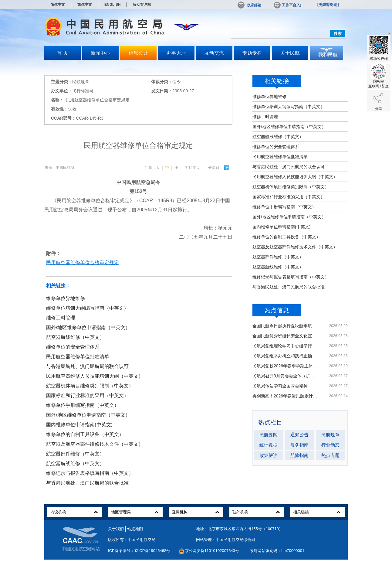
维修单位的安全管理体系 (276, 147)
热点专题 (330, 455)
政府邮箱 (249, 5)
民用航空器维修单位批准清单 (280, 157)
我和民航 (328, 54)
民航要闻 (269, 435)
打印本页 (193, 168)
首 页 (63, 53)
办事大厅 (176, 53)
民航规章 (330, 435)
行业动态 (330, 445)
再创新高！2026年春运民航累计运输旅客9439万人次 (285, 396)
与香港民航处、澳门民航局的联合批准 (289, 287)
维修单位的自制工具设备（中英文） (286, 237)
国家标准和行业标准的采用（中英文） (289, 197)
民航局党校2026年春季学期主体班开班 (285, 366)
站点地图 (135, 529)
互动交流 (214, 53)
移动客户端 (142, 5)
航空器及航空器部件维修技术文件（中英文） (295, 247)
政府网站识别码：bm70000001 (277, 551)
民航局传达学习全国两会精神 (280, 386)
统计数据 (269, 445)
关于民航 (290, 53)
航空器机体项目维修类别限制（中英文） (291, 187)
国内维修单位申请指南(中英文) (281, 227)
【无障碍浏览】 (328, 5)
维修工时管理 (265, 117)
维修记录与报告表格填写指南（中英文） (291, 277)
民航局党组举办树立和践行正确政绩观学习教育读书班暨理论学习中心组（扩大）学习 (285, 356)
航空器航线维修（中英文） (278, 137)
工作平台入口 (288, 5)
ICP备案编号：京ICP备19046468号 (139, 551)
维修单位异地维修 (269, 97)
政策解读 (269, 455)
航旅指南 (299, 455)
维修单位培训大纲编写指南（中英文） (289, 107)
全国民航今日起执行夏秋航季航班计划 (285, 326)
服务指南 (299, 445)
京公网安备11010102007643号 (212, 551)
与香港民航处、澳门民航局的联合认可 (289, 167)
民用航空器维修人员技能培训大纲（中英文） (295, 177)
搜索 (338, 34)
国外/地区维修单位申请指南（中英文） (289, 127)
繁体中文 (85, 5)
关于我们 (116, 529)
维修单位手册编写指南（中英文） (284, 207)
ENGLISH (112, 5)
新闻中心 (100, 53)
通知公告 (299, 435)
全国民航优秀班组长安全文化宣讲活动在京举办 (285, 336)
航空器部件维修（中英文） (278, 257)
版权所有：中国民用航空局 (132, 540)
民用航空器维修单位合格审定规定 (83, 262)
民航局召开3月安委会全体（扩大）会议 (285, 376)
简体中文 (58, 5)
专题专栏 (252, 53)
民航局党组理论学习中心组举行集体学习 (285, 346)
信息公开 (138, 53)
